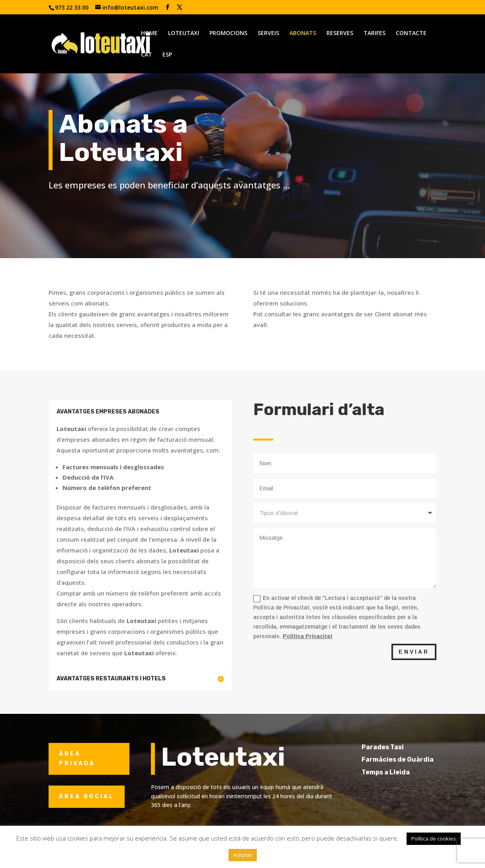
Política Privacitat (308, 636)
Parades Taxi (396, 747)
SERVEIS (268, 33)
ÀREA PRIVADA (77, 759)
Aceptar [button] (243, 855)
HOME (149, 33)
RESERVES (340, 33)
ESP (167, 55)
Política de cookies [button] (434, 839)
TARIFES (375, 33)
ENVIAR (414, 652)
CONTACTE (411, 33)
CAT (147, 55)
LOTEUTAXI (184, 33)
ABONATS (303, 33)
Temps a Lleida (399, 772)
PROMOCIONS (228, 33)
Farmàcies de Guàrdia (411, 759)
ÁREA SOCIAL (87, 796)
